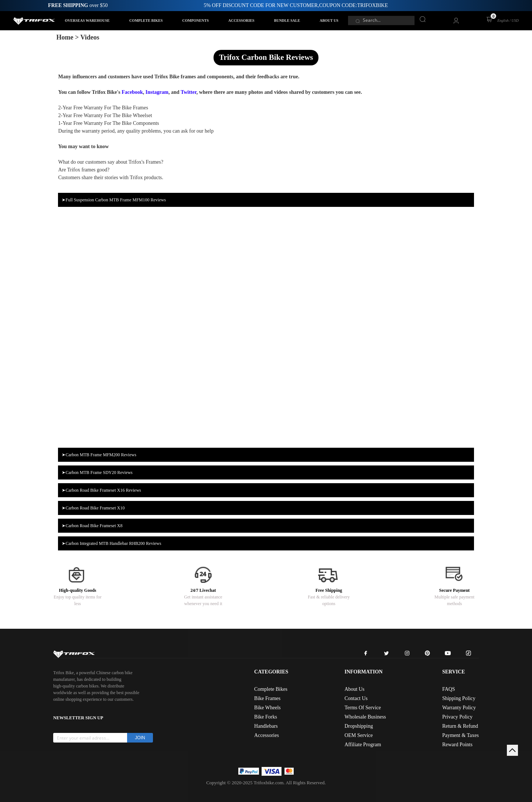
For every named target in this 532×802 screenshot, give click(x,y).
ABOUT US (329, 21)
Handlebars (266, 726)
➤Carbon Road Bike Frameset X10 (93, 508)
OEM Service (359, 735)
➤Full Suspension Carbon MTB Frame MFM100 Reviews (114, 200)
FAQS (449, 689)
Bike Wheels (267, 708)
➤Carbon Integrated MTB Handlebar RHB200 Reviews (111, 543)
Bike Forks (266, 717)
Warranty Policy (459, 708)
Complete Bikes (271, 689)
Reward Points (457, 745)
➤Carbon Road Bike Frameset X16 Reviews (101, 490)
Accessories (267, 735)
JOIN (140, 738)
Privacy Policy (457, 717)
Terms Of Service (363, 708)
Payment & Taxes (461, 735)
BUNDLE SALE (287, 21)
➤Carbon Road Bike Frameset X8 (92, 526)
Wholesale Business (365, 717)
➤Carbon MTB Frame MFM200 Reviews (99, 455)
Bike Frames (267, 698)
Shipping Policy (459, 698)
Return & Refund (460, 726)
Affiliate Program (363, 745)
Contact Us (356, 698)
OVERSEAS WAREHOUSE (87, 21)
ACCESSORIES (241, 21)
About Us (354, 689)
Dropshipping (359, 726)
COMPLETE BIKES (146, 21)
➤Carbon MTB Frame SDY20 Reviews (97, 472)
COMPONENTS (195, 21)
